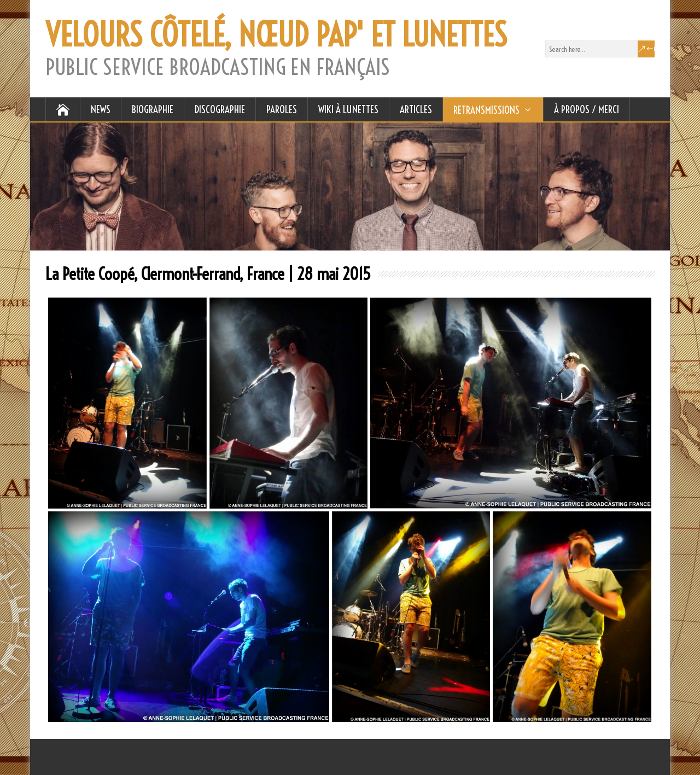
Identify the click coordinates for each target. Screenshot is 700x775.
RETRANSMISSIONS (486, 110)
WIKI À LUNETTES (348, 109)
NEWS (101, 109)
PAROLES (282, 109)
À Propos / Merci (587, 109)
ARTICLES (416, 109)
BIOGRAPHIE (153, 109)
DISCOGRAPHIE (220, 109)
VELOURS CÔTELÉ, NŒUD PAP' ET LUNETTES (276, 35)
